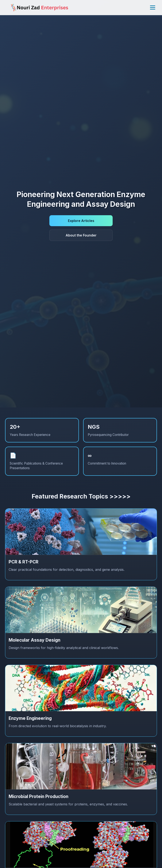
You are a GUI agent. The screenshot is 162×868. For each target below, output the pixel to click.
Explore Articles (81, 221)
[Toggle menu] (153, 7)
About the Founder (81, 235)
